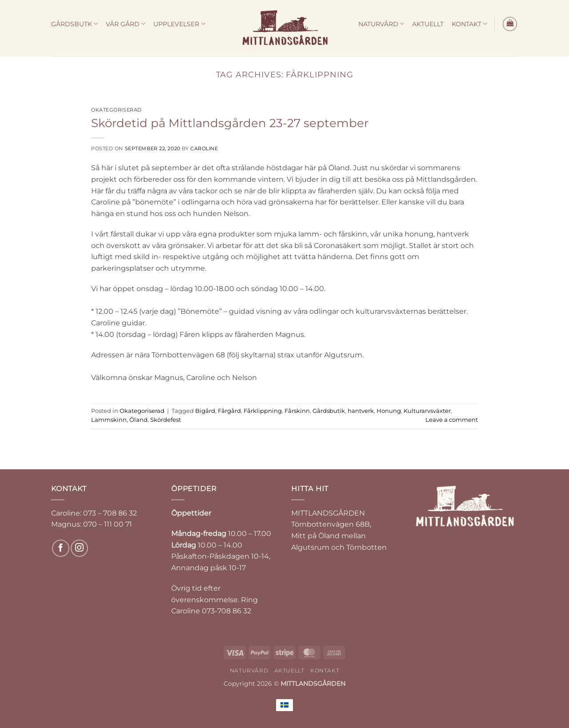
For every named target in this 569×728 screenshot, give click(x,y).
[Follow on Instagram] (79, 548)
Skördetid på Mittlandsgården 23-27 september (230, 123)
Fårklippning (263, 411)
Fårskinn (297, 411)
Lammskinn (109, 420)
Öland (138, 420)
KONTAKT (469, 24)
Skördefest (166, 420)
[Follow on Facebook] (61, 548)
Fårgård (229, 411)
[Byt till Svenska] (284, 705)
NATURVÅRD (381, 24)
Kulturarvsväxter (427, 411)
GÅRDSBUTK (74, 24)
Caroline (204, 148)
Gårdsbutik (329, 411)
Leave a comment (452, 420)
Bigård (205, 411)
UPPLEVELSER (179, 24)
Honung (389, 411)
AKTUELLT (428, 24)
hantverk (361, 411)
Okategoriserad (116, 110)
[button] (510, 24)
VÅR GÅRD (126, 24)
